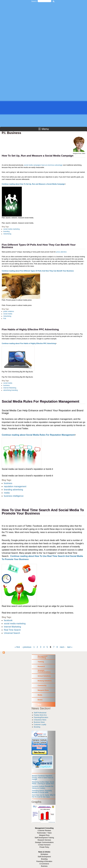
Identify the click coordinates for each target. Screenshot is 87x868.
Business (44, 866)
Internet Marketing (10, 388)
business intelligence (14, 496)
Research (41, 667)
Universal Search (12, 633)
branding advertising (13, 490)
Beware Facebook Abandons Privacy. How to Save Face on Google (43, 778)
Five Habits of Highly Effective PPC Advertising (30, 329)
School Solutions (44, 676)
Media (40, 695)
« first (17, 647)
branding (6, 231)
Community (42, 686)
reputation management (15, 486)
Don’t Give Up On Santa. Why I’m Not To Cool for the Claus (44, 796)
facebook (8, 620)
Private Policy (44, 847)
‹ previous (27, 647)
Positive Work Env (40, 715)
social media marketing (11, 229)
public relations (9, 311)
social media (8, 314)
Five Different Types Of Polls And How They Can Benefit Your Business (39, 246)
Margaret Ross (43, 690)
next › (62, 647)
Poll (5, 319)
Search (34, 1)
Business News (39, 722)
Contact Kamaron (44, 845)
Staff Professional (40, 713)
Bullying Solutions (45, 681)
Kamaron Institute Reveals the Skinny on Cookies (43, 787)
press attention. (62, 252)
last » (70, 647)
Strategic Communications (44, 671)
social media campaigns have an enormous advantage (43, 165)
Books (40, 700)
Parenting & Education (44, 861)
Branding (37, 727)
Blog (39, 705)
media (7, 493)
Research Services (44, 840)
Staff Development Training (44, 838)
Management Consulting (43, 657)
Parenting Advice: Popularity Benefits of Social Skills (42, 792)
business (6, 385)
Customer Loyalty (40, 725)
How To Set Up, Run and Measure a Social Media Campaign (38, 156)
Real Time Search (12, 630)
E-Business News (40, 720)
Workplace (44, 854)
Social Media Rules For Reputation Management (40, 401)
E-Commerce (44, 864)
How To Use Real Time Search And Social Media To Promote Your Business (43, 512)
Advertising (7, 234)
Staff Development (44, 857)
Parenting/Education (41, 717)
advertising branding (10, 390)
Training (41, 662)
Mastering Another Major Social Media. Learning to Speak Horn (43, 783)
